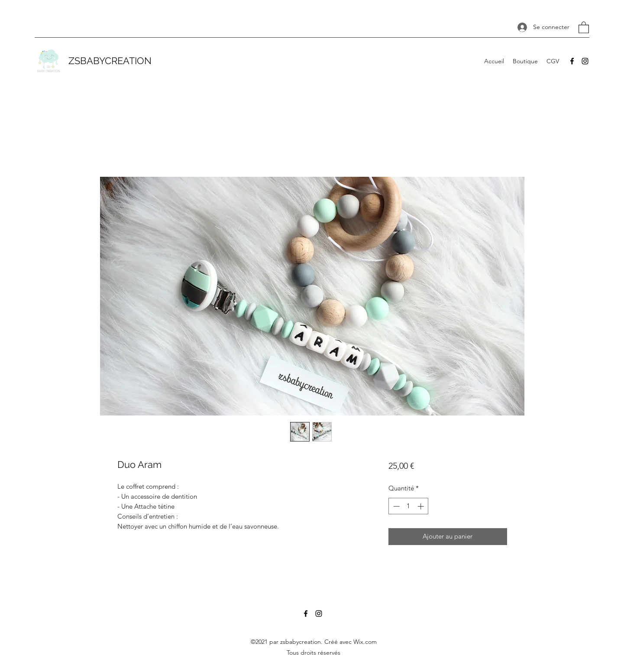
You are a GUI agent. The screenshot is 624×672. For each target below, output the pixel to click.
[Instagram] (585, 61)
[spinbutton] (409, 506)
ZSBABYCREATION (110, 61)
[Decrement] (396, 506)
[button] (584, 27)
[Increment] (422, 506)
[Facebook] (572, 61)
